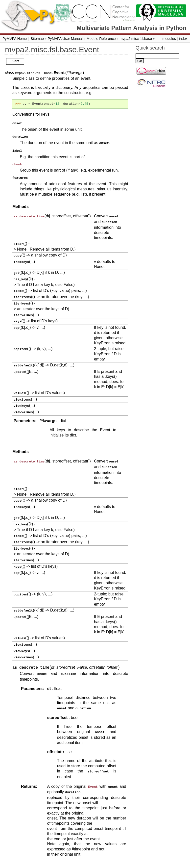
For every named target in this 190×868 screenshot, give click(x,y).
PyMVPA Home (15, 39)
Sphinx (129, 864)
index (183, 39)
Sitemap (37, 39)
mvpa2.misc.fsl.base (136, 39)
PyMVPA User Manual (65, 39)
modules (169, 39)
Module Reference (101, 39)
